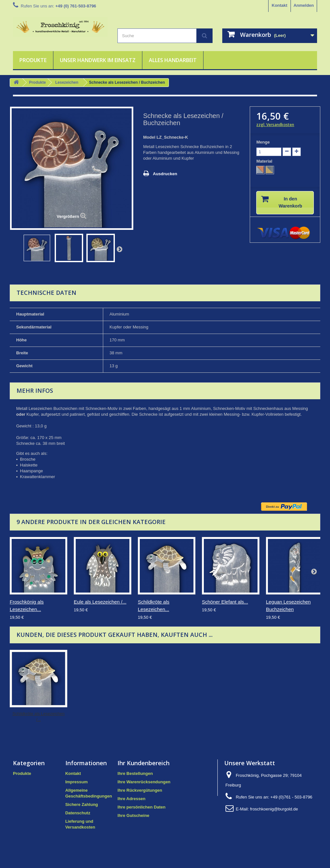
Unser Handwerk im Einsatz (98, 60)
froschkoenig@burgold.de (274, 809)
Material (265, 161)
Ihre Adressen (131, 799)
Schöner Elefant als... (225, 602)
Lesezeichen (67, 82)
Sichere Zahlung (82, 804)
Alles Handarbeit (173, 60)
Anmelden (304, 5)
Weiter (119, 249)
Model (149, 137)
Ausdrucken (165, 174)
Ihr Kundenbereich (143, 763)
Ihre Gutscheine (133, 815)
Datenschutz (78, 813)
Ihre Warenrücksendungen (144, 782)
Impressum (77, 782)
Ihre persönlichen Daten (141, 807)
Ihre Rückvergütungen (140, 790)
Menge (263, 142)
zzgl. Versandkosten (275, 125)
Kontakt (280, 5)
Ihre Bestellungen (135, 773)
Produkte (33, 60)
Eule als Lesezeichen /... (100, 602)
